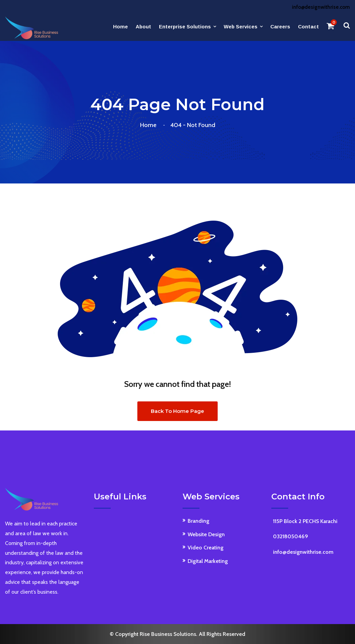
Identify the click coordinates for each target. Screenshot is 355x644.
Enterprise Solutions (185, 27)
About (143, 27)
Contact (308, 27)
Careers (280, 27)
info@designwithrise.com (321, 7)
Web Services (241, 27)
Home (120, 27)
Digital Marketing (208, 561)
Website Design (206, 534)
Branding (198, 521)
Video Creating (206, 548)
